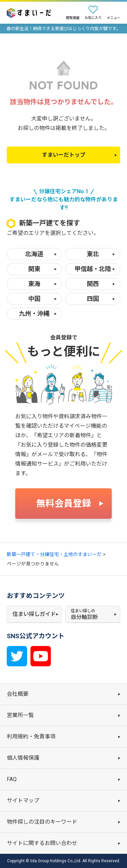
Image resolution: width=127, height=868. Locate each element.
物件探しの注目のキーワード (42, 822)
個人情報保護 (23, 758)
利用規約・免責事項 (31, 737)
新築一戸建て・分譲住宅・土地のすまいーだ (54, 554)
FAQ (12, 779)
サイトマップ (23, 800)
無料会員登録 (64, 504)
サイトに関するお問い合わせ (42, 843)
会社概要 (18, 694)
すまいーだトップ (64, 155)
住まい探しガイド (34, 614)
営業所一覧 (20, 715)
